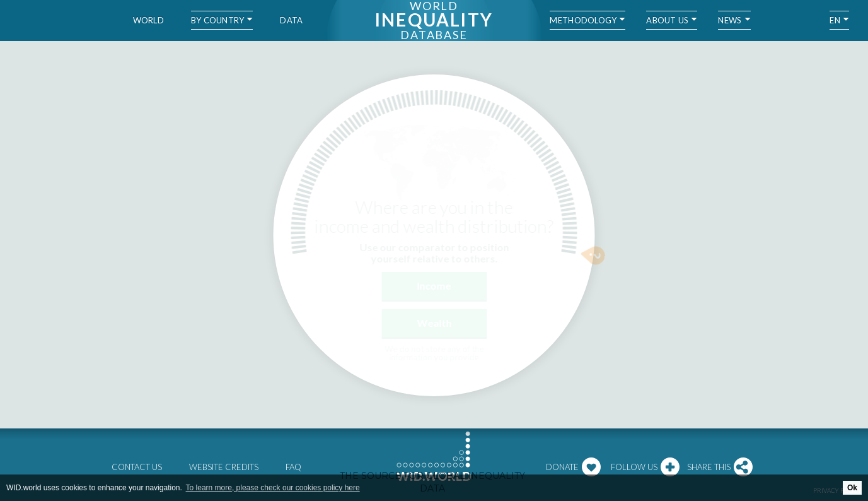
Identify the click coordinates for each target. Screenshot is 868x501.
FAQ (293, 467)
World (148, 20)
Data (291, 20)
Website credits (224, 467)
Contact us (137, 467)
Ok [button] (852, 488)
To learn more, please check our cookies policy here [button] (273, 488)
